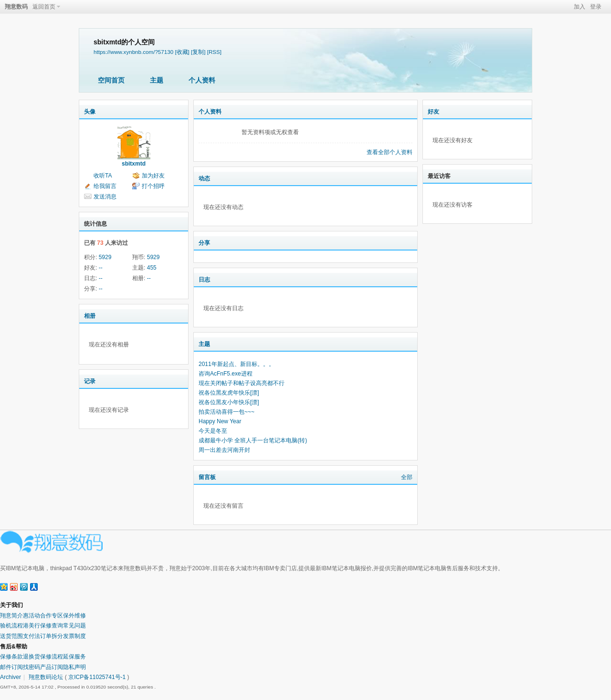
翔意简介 (11, 616)
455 (152, 268)
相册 (90, 316)
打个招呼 (153, 186)
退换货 (32, 657)
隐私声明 (74, 667)
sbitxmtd (134, 164)
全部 (407, 477)
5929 (105, 257)
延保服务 (74, 657)
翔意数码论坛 (46, 677)
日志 (204, 280)
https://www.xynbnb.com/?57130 (133, 52)
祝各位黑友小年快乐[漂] (229, 402)
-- (101, 268)
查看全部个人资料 (390, 152)
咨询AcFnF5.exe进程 (226, 374)
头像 (90, 112)
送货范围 (11, 636)
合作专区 (52, 616)
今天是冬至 (213, 431)
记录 (90, 381)
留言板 (207, 477)
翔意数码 (16, 7)
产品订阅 (52, 667)
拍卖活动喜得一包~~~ (226, 412)
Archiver (11, 677)
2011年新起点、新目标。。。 (237, 364)
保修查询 (52, 626)
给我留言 (105, 186)
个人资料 (202, 80)
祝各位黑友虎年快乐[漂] (229, 393)
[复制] (198, 52)
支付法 (32, 636)
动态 (204, 178)
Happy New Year (220, 421)
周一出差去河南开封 (224, 450)
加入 (579, 7)
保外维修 (74, 616)
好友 (433, 112)
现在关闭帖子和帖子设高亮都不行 (242, 383)
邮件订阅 (11, 667)
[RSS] (214, 52)
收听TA (103, 176)
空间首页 (111, 80)
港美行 (32, 626)
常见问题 (74, 626)
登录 (596, 7)
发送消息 (105, 197)
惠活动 (32, 616)
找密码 (32, 667)
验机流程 (11, 626)
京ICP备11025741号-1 (97, 677)
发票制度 (74, 636)
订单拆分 (52, 636)
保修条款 (11, 657)
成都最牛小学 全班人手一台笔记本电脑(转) (253, 440)
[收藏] (182, 52)
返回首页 (44, 7)
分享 (204, 243)
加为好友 (153, 176)
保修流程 (52, 657)
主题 (157, 80)
